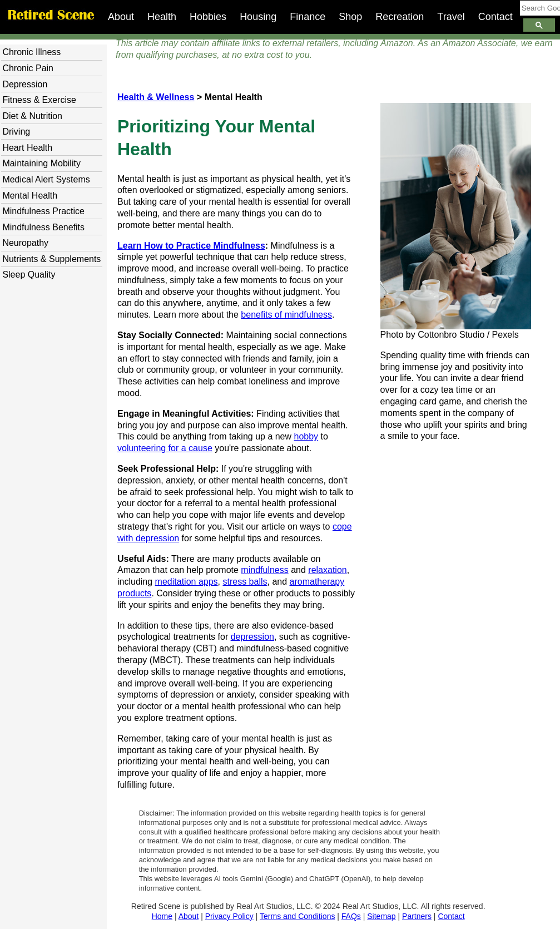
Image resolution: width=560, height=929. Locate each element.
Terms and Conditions (297, 916)
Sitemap (381, 916)
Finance (308, 17)
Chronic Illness (31, 52)
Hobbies (208, 17)
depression (252, 637)
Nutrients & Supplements (51, 259)
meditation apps (187, 582)
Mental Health (30, 196)
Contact (495, 17)
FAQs (351, 916)
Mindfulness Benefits (43, 227)
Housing (258, 17)
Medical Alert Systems (46, 179)
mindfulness (264, 570)
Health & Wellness (156, 97)
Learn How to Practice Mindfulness (191, 246)
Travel (451, 17)
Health (162, 17)
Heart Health (27, 148)
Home (162, 916)
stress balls (245, 582)
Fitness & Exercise (39, 100)
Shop (350, 17)
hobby (306, 436)
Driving (16, 132)
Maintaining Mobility (41, 163)
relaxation (327, 570)
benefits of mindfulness (286, 315)
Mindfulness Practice (43, 211)
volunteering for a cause (165, 448)
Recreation (400, 17)
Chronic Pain (28, 68)
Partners (417, 916)
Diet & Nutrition (32, 116)
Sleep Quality (29, 275)
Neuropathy (25, 243)
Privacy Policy (229, 916)
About (121, 17)
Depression (25, 84)
